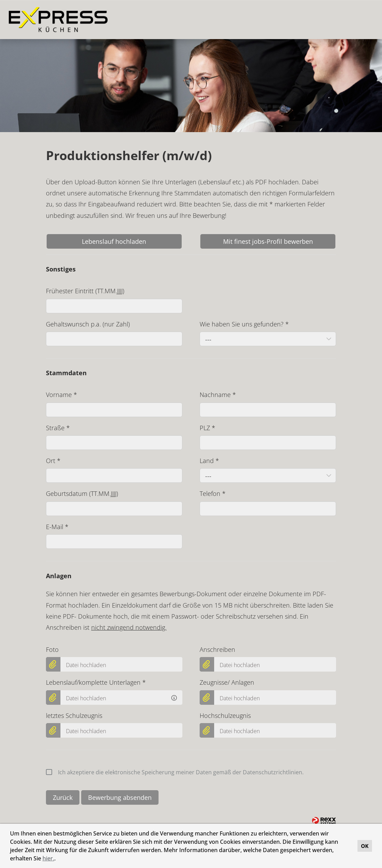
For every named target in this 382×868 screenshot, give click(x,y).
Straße (58, 428)
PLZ (207, 428)
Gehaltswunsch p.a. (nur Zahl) (88, 324)
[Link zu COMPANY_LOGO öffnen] (58, 20)
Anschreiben (217, 649)
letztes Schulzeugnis (74, 715)
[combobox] (268, 339)
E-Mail (57, 527)
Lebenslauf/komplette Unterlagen (96, 682)
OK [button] (365, 846)
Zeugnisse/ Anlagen (227, 682)
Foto (52, 649)
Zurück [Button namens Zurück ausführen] (63, 797)
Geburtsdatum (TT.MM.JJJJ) (82, 493)
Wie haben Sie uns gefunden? (244, 324)
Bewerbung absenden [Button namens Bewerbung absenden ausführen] (120, 797)
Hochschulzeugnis (225, 715)
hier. (48, 858)
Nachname (218, 395)
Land (209, 461)
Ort (53, 461)
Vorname (61, 395)
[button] (58, 859)
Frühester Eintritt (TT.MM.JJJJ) (85, 291)
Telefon (213, 493)
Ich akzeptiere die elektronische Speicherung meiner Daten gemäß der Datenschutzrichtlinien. (175, 772)
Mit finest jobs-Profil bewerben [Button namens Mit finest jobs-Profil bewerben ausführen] (268, 241)
